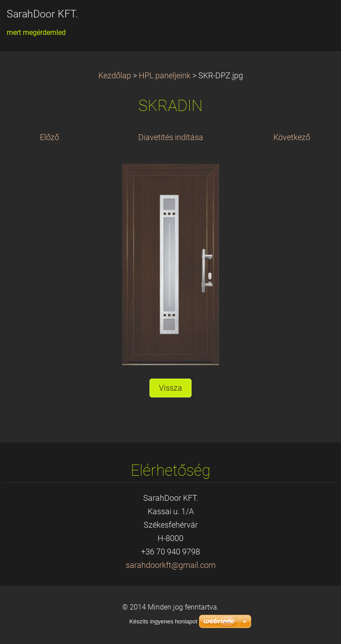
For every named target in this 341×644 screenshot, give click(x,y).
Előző (49, 137)
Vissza (170, 388)
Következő (292, 137)
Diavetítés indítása (171, 137)
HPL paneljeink (165, 76)
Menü (316, 20)
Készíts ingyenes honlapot (163, 621)
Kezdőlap (115, 76)
